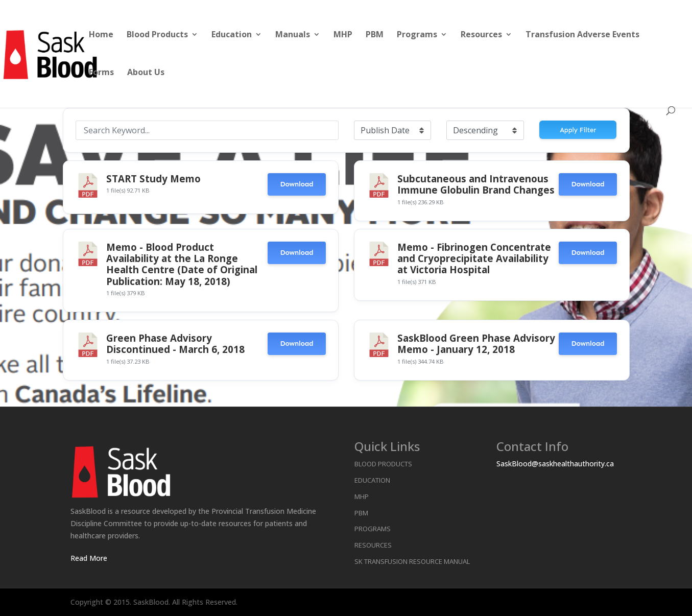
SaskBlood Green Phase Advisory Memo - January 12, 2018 (476, 343)
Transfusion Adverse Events (582, 35)
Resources (481, 35)
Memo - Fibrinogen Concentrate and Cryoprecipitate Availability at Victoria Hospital (474, 258)
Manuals (293, 35)
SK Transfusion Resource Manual (412, 561)
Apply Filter (578, 130)
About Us (146, 73)
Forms (101, 73)
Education (232, 35)
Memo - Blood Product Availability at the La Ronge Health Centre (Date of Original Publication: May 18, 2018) (182, 264)
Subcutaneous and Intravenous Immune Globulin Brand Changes (476, 184)
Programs (417, 35)
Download (296, 184)
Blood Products (157, 35)
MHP (343, 35)
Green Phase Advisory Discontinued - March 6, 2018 (175, 343)
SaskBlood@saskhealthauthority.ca (555, 464)
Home (101, 35)
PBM (375, 35)
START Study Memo (153, 179)
